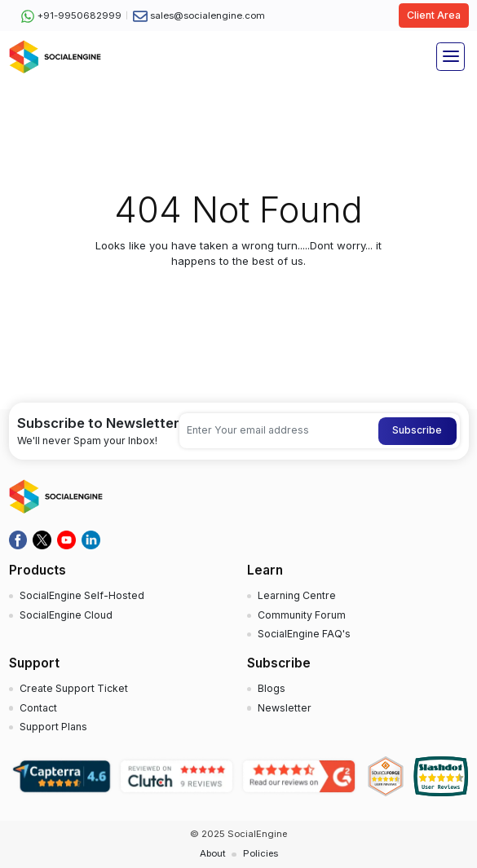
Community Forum (302, 615)
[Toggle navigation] (450, 57)
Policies (261, 853)
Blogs (272, 688)
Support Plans (53, 727)
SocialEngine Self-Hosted (82, 595)
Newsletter (285, 708)
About (213, 853)
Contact (38, 708)
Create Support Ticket (74, 688)
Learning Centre (297, 595)
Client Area (434, 15)
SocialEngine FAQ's (304, 634)
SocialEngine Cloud (66, 615)
